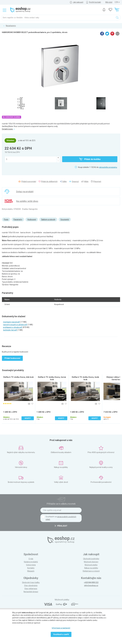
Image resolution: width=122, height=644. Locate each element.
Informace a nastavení (61, 628)
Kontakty (31, 568)
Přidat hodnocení (12, 358)
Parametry (18, 219)
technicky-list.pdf (10, 330)
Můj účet (109, 2)
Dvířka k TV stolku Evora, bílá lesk (18, 377)
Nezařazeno (11, 26)
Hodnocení (32, 219)
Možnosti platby (91, 565)
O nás (31, 559)
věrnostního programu (108, 167)
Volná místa (31, 565)
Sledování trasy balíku (31, 582)
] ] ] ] (117, 2)
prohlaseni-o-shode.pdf (13, 327)
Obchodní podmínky (91, 559)
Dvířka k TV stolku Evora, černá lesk (52, 378)
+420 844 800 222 (91, 582)
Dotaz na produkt (25, 192)
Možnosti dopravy (91, 562)
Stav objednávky (31, 586)
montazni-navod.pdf (11, 322)
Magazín (31, 571)
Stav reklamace (31, 589)
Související (65, 219)
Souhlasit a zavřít (61, 634)
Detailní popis (8, 129)
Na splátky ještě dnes (27, 201)
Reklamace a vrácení (91, 571)
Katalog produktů (31, 562)
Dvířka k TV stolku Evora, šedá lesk (85, 378)
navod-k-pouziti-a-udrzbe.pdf (15, 325)
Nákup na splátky (91, 568)
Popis (6, 219)
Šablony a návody (48, 219)
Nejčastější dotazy (31, 592)
